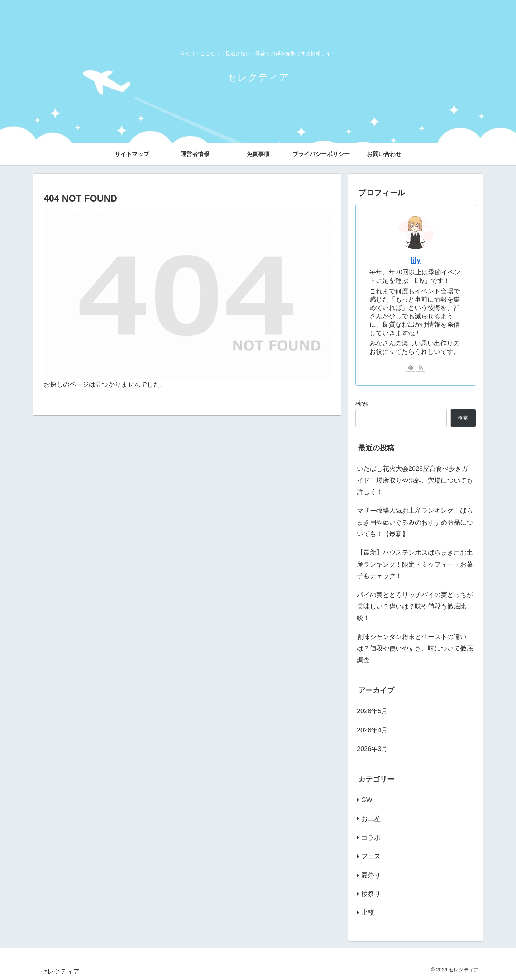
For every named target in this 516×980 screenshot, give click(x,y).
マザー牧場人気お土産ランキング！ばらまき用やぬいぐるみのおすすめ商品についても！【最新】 (415, 522)
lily (416, 260)
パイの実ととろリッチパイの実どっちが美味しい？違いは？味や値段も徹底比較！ (415, 607)
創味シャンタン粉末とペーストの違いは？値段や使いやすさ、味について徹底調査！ (415, 648)
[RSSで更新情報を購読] (421, 367)
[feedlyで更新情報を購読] (411, 367)
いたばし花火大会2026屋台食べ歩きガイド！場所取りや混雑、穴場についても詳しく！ (415, 480)
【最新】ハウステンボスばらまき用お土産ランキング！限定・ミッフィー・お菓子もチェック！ (415, 564)
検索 (362, 403)
